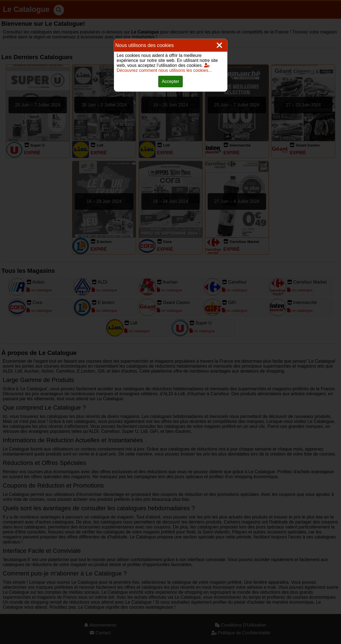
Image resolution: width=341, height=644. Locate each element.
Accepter (170, 81)
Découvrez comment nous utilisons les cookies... (164, 68)
